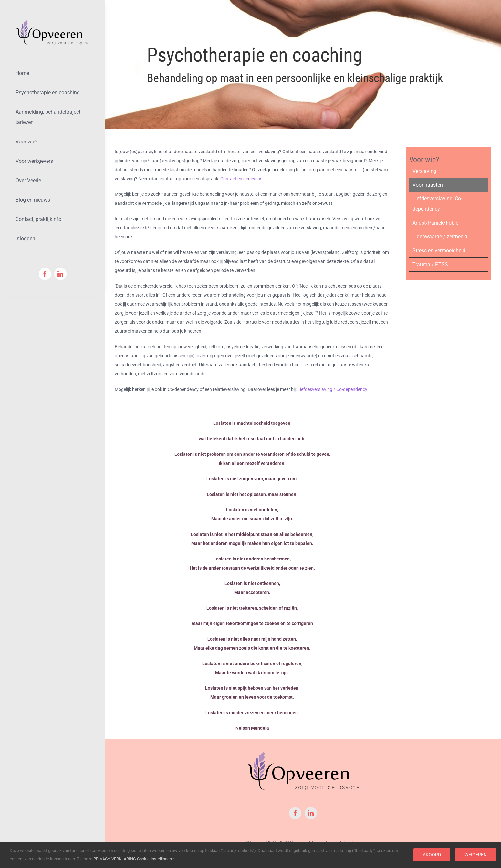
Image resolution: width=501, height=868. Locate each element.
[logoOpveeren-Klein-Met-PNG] (52, 22)
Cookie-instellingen (156, 859)
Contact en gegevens (241, 179)
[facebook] (45, 274)
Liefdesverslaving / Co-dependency (332, 389)
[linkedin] (60, 274)
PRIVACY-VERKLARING (115, 859)
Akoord (432, 855)
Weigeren (476, 855)
